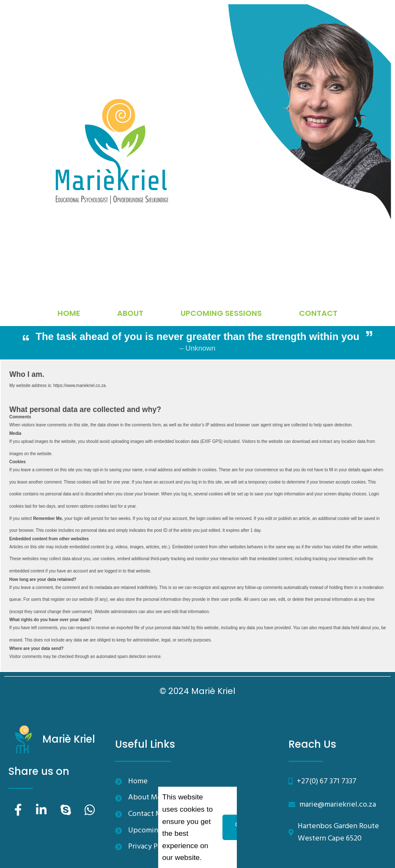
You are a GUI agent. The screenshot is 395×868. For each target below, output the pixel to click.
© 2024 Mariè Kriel (197, 691)
